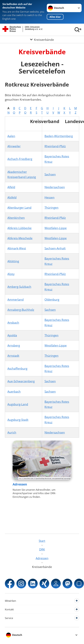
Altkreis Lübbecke (20, 228)
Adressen (20, 484)
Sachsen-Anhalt (55, 248)
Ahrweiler (14, 146)
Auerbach (14, 392)
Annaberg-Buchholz (21, 310)
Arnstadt (13, 356)
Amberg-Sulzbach (19, 287)
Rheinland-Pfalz (55, 146)
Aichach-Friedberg (20, 159)
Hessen (50, 197)
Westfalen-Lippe (56, 228)
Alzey (11, 274)
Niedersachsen (55, 187)
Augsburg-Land (18, 404)
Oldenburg (52, 300)
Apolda (12, 335)
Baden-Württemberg (59, 136)
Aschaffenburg (17, 369)
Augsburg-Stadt (18, 420)
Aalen (11, 136)
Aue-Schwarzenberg (21, 381)
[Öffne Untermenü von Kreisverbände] (42, 40)
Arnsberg (14, 345)
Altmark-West (17, 248)
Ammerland (16, 300)
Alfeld (11, 187)
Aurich (12, 432)
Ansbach (13, 323)
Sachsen (50, 174)
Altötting (13, 261)
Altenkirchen (16, 218)
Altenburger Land (19, 208)
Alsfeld (12, 197)
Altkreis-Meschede (20, 238)
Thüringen (51, 208)
